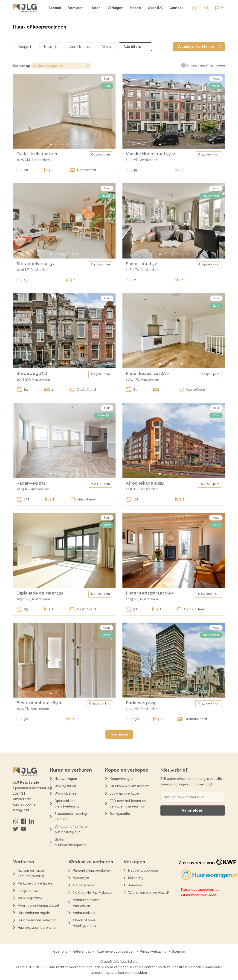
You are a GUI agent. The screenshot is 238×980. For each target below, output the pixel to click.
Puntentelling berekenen (92, 871)
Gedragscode (84, 885)
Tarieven (135, 885)
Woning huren (65, 786)
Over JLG (155, 8)
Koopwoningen (122, 779)
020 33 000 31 (24, 805)
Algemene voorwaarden (116, 951)
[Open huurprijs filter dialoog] (51, 47)
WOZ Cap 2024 (30, 898)
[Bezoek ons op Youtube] (23, 829)
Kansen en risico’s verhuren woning (31, 873)
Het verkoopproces (143, 871)
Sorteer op (22, 66)
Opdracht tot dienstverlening (67, 804)
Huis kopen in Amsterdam (130, 786)
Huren (96, 10)
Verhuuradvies (84, 913)
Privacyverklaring (153, 951)
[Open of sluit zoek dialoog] (207, 8)
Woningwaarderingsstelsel (38, 905)
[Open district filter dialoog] (107, 47)
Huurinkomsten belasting (37, 920)
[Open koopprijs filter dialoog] (25, 47)
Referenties (82, 951)
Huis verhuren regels (34, 913)
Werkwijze (81, 878)
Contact (176, 8)
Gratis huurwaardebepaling (71, 842)
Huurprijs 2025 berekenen (38, 928)
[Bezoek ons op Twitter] (16, 829)
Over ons (60, 951)
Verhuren (76, 10)
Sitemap (178, 951)
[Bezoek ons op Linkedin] (31, 821)
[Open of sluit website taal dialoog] (219, 8)
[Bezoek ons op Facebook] (23, 821)
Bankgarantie (120, 814)
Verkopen (115, 8)
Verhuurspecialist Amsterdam (86, 903)
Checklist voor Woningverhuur (85, 923)
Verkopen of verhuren (35, 883)
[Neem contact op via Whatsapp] (194, 8)
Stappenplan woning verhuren (71, 816)
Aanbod (55, 10)
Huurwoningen (66, 779)
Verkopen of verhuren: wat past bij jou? (72, 829)
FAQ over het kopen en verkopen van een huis (128, 804)
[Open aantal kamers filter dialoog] (80, 47)
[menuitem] (55, 10)
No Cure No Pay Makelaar (93, 893)
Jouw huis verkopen (125, 793)
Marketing (136, 878)
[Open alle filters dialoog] (135, 47)
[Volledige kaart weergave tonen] (199, 47)
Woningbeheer (66, 793)
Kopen (136, 10)
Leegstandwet (29, 891)
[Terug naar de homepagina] (25, 8)
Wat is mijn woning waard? (149, 893)
